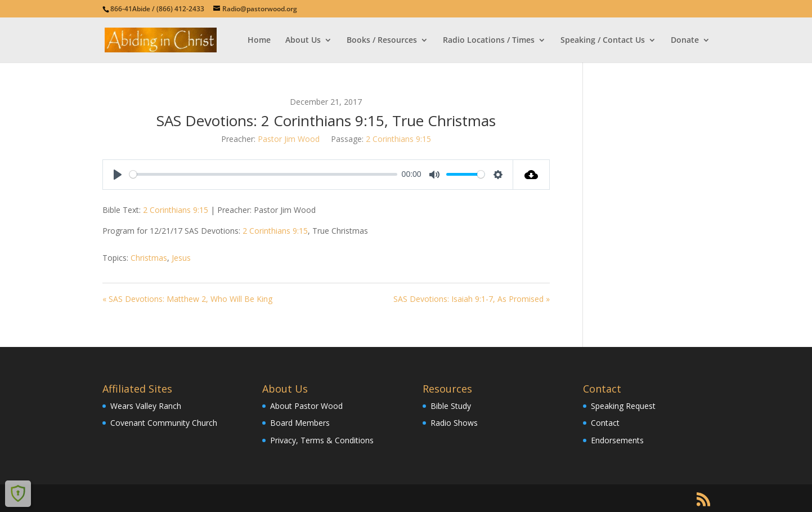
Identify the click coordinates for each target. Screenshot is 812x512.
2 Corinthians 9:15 (398, 139)
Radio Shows (454, 423)
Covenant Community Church (164, 423)
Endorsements (617, 440)
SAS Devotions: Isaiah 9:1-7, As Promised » (472, 299)
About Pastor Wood (306, 406)
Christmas (149, 258)
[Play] (118, 175)
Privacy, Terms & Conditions (322, 440)
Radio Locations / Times (489, 41)
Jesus (181, 258)
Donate (685, 41)
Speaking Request (623, 406)
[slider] (264, 174)
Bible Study (451, 406)
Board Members (300, 423)
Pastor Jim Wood (289, 139)
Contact (605, 423)
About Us (303, 41)
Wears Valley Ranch (146, 406)
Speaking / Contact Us (603, 41)
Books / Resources (382, 41)
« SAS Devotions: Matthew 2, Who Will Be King (187, 299)
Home (259, 41)
